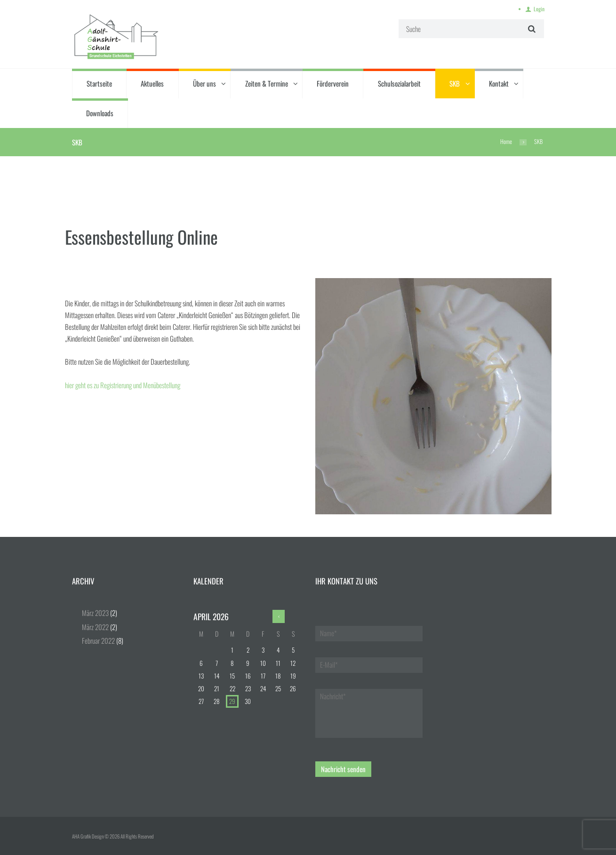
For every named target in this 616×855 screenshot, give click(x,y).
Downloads (100, 113)
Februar (98, 640)
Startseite (99, 83)
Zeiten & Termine (267, 83)
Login (539, 9)
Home (506, 142)
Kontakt (499, 83)
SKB (455, 83)
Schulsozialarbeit (399, 83)
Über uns (204, 83)
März (95, 613)
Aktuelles (152, 83)
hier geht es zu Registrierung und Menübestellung (123, 385)
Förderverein (333, 83)
